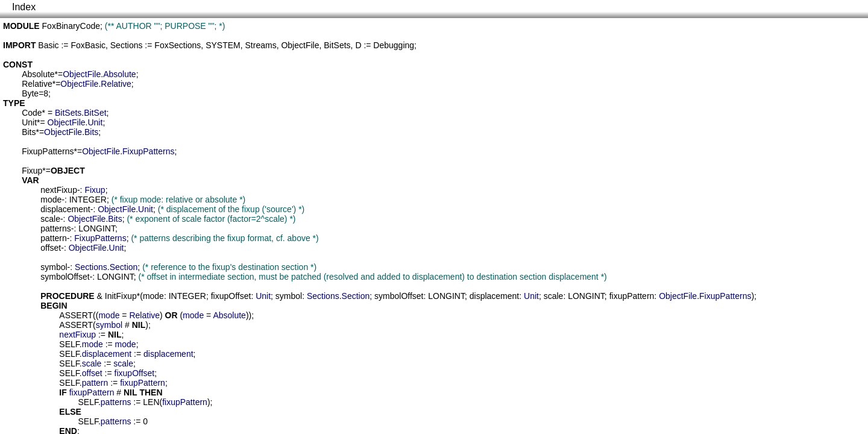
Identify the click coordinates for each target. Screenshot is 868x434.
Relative (37, 84)
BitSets (337, 45)
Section (124, 267)
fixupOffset (231, 296)
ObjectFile (300, 45)
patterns (56, 228)
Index (24, 7)
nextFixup (59, 190)
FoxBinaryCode (71, 26)
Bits (29, 132)
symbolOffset (65, 277)
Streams (261, 45)
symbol (54, 267)
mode (51, 200)
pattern (54, 238)
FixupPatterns (48, 151)
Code (32, 113)
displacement (65, 209)
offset (51, 248)
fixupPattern (632, 296)
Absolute (38, 74)
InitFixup (121, 296)
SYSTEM (223, 45)
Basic (48, 45)
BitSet (95, 113)
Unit (29, 122)
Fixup (32, 171)
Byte (30, 93)
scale (50, 219)
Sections (127, 45)
